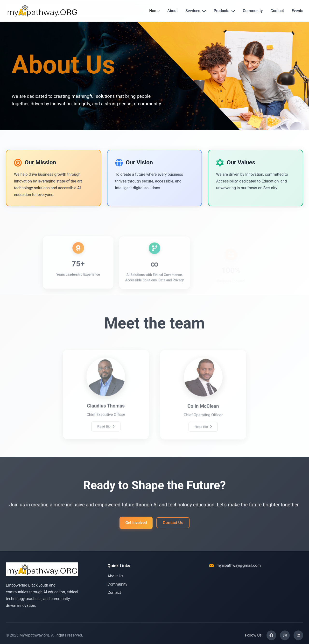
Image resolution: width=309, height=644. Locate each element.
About (172, 11)
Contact (277, 11)
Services (196, 11)
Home (154, 11)
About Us (115, 576)
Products (224, 11)
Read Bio (106, 437)
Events (297, 11)
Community (253, 11)
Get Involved (136, 527)
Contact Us (173, 526)
